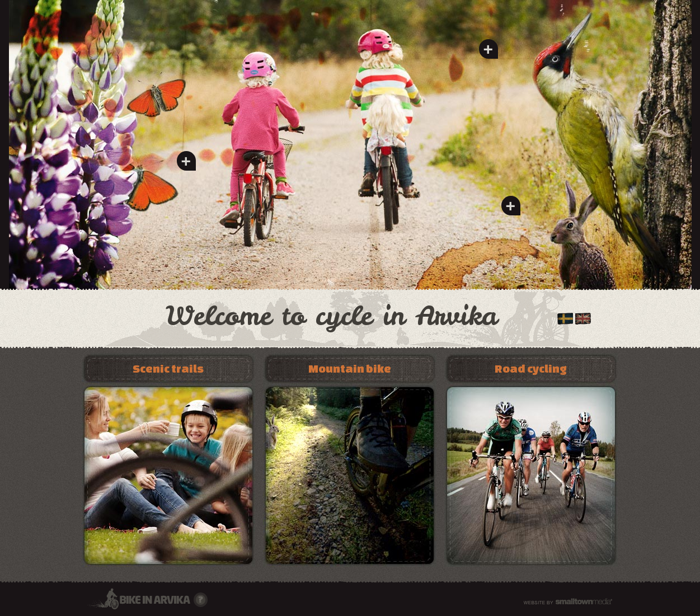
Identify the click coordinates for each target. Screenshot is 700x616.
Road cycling (531, 368)
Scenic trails (168, 368)
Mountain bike (350, 368)
